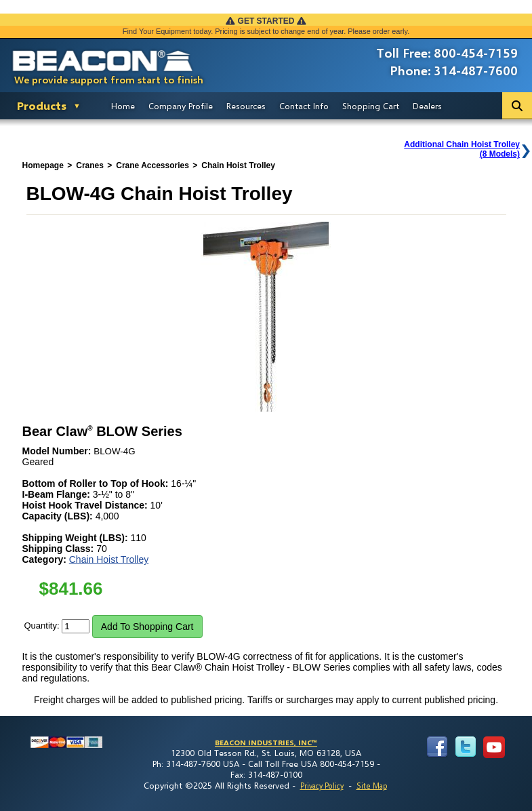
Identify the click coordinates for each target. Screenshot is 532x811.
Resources (246, 106)
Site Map (372, 786)
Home (123, 106)
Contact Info (304, 106)
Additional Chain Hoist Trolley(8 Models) (462, 149)
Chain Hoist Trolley (109, 559)
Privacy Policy (322, 786)
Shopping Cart (371, 106)
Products (42, 105)
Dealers (427, 106)
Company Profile (181, 106)
